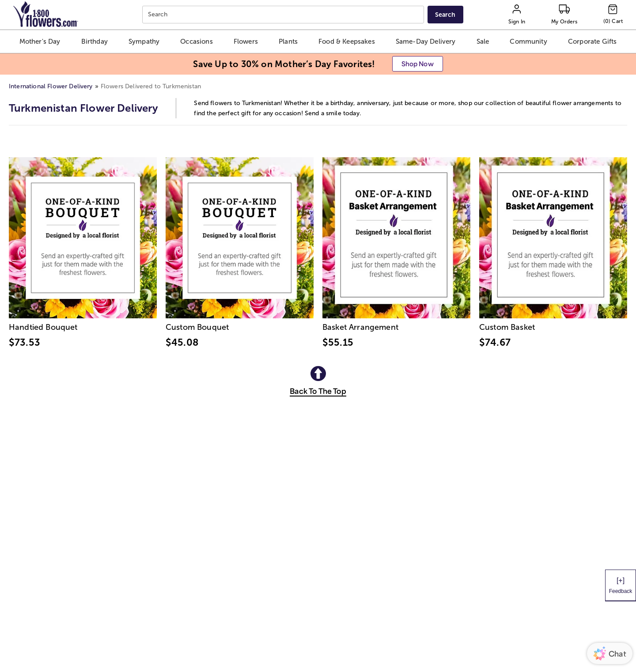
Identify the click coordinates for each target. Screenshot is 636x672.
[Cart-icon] (613, 15)
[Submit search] (445, 15)
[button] (40, 42)
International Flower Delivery (51, 86)
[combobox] (284, 15)
